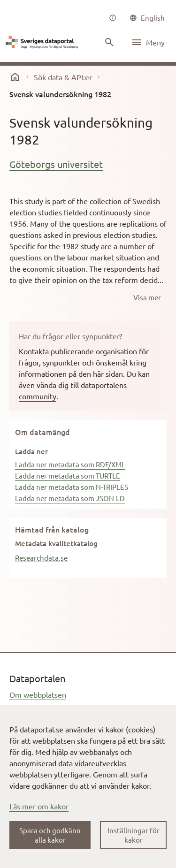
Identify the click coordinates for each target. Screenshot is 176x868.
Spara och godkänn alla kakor (50, 835)
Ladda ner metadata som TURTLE (68, 476)
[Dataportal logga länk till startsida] (43, 42)
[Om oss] (113, 18)
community (38, 396)
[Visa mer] (147, 297)
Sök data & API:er (63, 77)
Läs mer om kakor (39, 806)
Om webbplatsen (38, 694)
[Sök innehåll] (109, 42)
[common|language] (147, 18)
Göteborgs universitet (56, 164)
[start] (15, 77)
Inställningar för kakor (134, 835)
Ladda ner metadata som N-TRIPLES (72, 487)
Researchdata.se (41, 558)
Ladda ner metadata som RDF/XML (70, 464)
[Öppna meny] (148, 42)
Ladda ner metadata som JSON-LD (70, 498)
